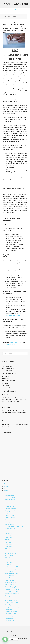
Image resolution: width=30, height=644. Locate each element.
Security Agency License (11, 600)
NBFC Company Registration (12, 569)
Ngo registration (9, 571)
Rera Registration (9, 596)
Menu (16, 10)
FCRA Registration (10, 540)
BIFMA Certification (10, 497)
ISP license (8, 560)
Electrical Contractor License (12, 531)
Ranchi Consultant (15, 4)
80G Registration (9, 495)
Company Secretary (10, 513)
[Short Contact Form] (15, 455)
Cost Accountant (9, 520)
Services (6, 491)
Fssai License (8, 547)
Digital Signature (9, 522)
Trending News (14, 342)
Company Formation (10, 509)
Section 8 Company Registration (13, 598)
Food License (8, 544)
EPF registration (9, 533)
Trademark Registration (11, 618)
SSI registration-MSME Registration (14, 607)
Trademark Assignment (11, 611)
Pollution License (9, 585)
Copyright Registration (11, 517)
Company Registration (11, 511)
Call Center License (10, 502)
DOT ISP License (9, 524)
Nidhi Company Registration (12, 573)
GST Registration (9, 549)
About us (6, 484)
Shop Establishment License (12, 603)
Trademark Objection (10, 614)
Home (5, 488)
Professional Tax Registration (13, 589)
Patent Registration (10, 580)
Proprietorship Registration (12, 594)
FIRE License (8, 542)
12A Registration (9, 493)
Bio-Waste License (10, 500)
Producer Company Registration (13, 587)
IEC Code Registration (11, 553)
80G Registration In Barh (10, 344)
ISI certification (9, 556)
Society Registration (10, 605)
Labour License (9, 562)
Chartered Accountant (11, 506)
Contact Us (7, 486)
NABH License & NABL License (13, 567)
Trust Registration (10, 620)
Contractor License (10, 515)
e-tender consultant (10, 529)
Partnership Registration (11, 578)
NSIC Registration (10, 576)
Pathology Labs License (11, 582)
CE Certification (9, 504)
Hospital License (9, 551)
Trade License (9, 609)
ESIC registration (9, 535)
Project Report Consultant (12, 591)
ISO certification (9, 558)
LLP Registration (9, 565)
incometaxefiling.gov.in (13, 315)
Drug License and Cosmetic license (14, 526)
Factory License (9, 538)
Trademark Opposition (11, 616)
